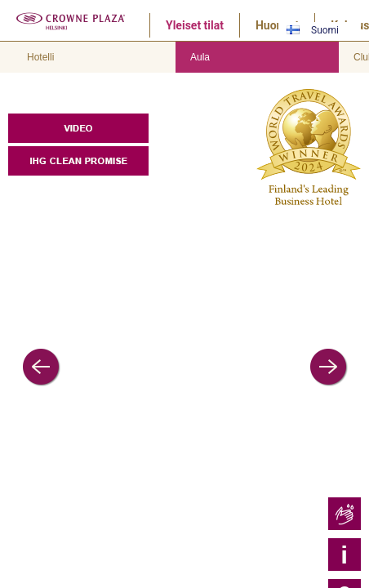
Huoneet (277, 25)
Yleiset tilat (195, 25)
